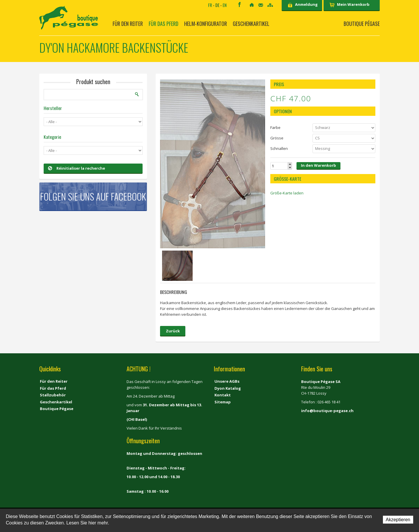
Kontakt (261, 5)
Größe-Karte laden (287, 193)
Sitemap (270, 5)
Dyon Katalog (228, 388)
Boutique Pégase (362, 24)
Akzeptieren (398, 520)
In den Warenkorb (318, 165)
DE (217, 5)
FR (210, 5)
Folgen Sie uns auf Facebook (93, 196)
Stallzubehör (53, 395)
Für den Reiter (128, 24)
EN (225, 5)
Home (252, 5)
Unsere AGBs (227, 381)
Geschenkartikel (251, 24)
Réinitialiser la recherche (77, 168)
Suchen (137, 94)
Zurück (173, 331)
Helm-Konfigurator (206, 24)
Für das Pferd (164, 24)
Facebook (239, 5)
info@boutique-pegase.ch (327, 411)
